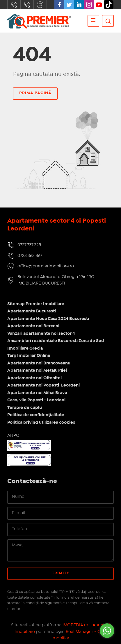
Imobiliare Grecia (25, 348)
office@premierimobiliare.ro (40, 5)
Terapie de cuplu (25, 408)
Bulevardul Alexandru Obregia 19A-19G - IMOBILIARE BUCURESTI (57, 280)
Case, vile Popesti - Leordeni (36, 400)
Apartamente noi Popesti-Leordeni (43, 385)
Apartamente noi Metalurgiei (37, 371)
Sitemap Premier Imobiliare (36, 304)
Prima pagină (35, 93)
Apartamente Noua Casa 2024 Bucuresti (48, 319)
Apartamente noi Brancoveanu (39, 363)
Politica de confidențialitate (36, 415)
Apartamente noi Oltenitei (34, 378)
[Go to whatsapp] (107, 631)
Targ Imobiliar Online (29, 356)
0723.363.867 (27, 5)
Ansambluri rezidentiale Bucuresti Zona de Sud (56, 341)
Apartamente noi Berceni (33, 326)
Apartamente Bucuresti (32, 311)
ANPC (13, 436)
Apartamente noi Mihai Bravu (37, 393)
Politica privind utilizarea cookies (41, 423)
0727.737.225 (14, 5)
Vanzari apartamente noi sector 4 (41, 334)
